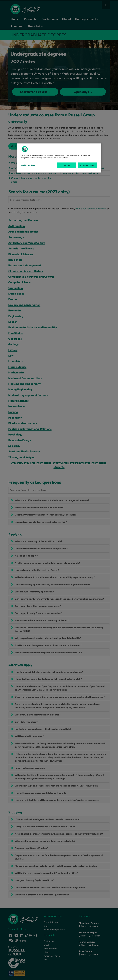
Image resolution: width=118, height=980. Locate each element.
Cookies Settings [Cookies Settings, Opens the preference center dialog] (28, 165)
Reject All (66, 165)
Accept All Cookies (88, 165)
